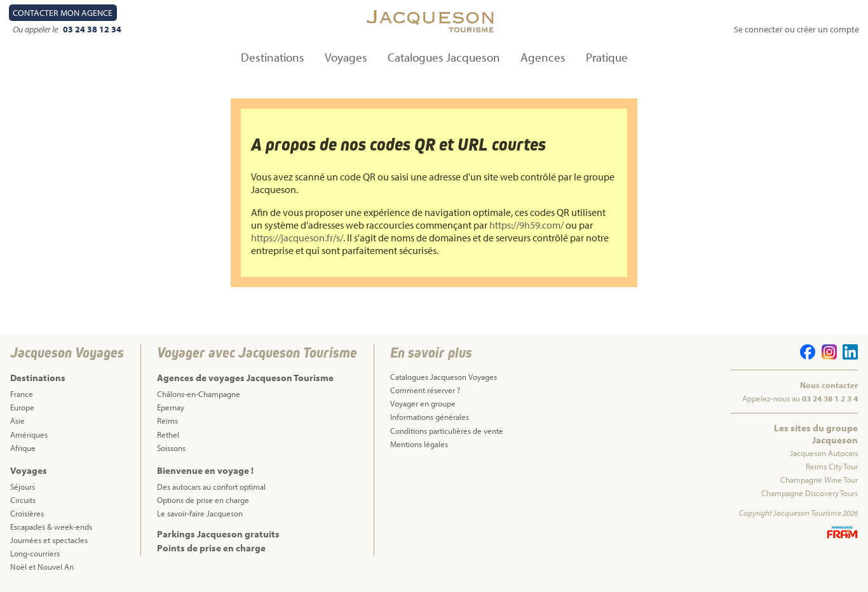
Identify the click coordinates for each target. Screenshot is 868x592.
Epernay (171, 407)
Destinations (273, 57)
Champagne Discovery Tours (810, 493)
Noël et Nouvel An (42, 567)
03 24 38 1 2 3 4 (830, 398)
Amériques (29, 434)
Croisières (27, 513)
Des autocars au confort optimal (211, 487)
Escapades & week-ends (51, 527)
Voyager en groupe (423, 403)
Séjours (23, 487)
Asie (17, 420)
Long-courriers (35, 553)
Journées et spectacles (49, 540)
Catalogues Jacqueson (444, 57)
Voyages (346, 57)
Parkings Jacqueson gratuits (218, 534)
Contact (63, 13)
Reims (167, 420)
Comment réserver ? (425, 390)
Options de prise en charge (203, 500)
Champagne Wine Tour (819, 480)
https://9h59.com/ (526, 225)
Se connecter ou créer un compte (797, 29)
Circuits (23, 500)
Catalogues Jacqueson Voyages (444, 377)
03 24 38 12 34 (92, 29)
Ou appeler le (36, 29)
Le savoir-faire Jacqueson (200, 513)
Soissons (171, 448)
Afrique (23, 448)
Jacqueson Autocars (824, 453)
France (22, 394)
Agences (543, 57)
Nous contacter (829, 385)
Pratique (607, 57)
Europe (22, 407)
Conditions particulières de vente (447, 431)
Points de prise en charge (211, 548)
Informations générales (430, 417)
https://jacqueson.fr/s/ (297, 238)
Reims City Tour (832, 466)
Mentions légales (419, 444)
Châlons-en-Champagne (199, 394)
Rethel (168, 434)
